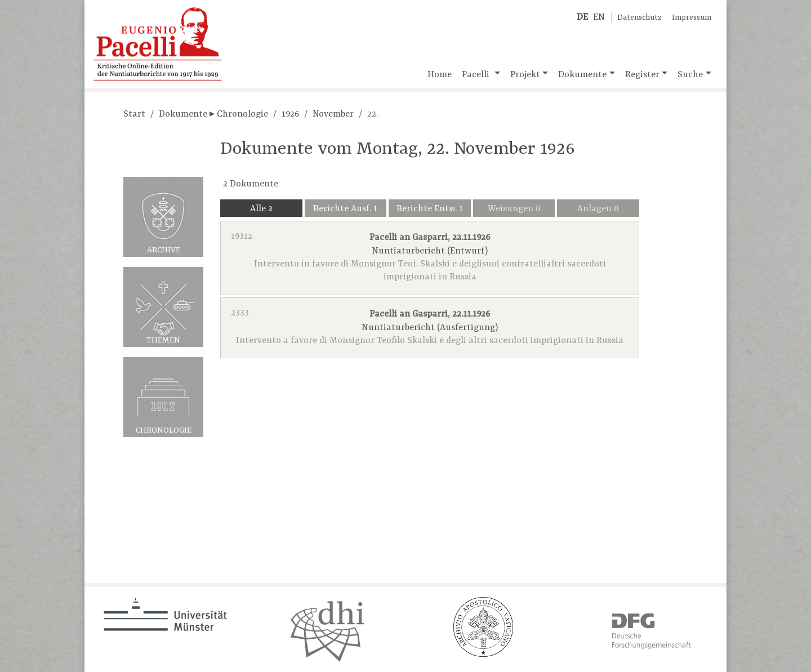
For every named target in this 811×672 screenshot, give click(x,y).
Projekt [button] (525, 75)
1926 (290, 114)
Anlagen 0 (598, 209)
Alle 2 (261, 209)
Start (134, 114)
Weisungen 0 (514, 209)
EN (599, 17)
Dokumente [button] (582, 75)
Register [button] (642, 75)
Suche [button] (690, 75)
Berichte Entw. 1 (430, 209)
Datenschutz (640, 18)
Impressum (692, 18)
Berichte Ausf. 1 (345, 209)
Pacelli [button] (477, 75)
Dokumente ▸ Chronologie (213, 114)
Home (440, 75)
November (333, 114)
